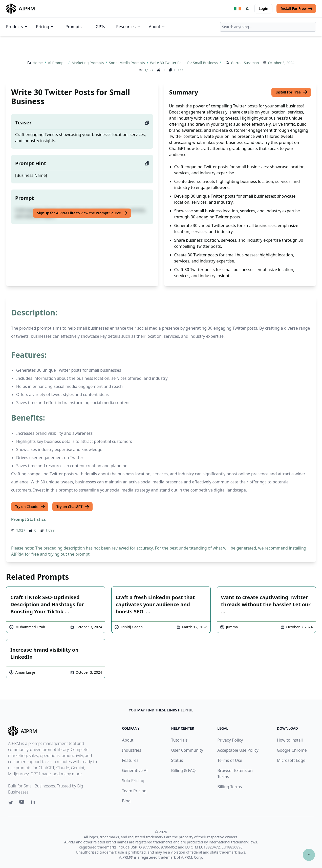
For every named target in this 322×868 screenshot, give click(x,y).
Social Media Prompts (127, 63)
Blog (126, 801)
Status (177, 760)
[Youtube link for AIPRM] (22, 803)
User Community (187, 750)
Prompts (73, 27)
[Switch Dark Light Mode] (248, 9)
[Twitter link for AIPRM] (11, 803)
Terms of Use (230, 760)
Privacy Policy (230, 740)
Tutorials (179, 740)
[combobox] (268, 27)
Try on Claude (30, 507)
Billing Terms (230, 787)
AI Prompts (58, 63)
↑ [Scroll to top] (309, 855)
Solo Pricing (133, 781)
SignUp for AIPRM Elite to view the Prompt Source (82, 213)
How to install (290, 740)
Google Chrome (292, 750)
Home (38, 63)
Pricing (45, 27)
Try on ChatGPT (73, 507)
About (157, 27)
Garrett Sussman (245, 63)
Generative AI (135, 770)
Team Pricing (134, 791)
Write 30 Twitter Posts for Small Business (184, 63)
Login (263, 8)
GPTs (100, 27)
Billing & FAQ (184, 770)
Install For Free (297, 9)
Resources (128, 27)
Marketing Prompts (88, 63)
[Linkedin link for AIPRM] (34, 803)
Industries (132, 750)
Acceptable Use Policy (238, 750)
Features (130, 760)
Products (17, 27)
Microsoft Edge (291, 760)
